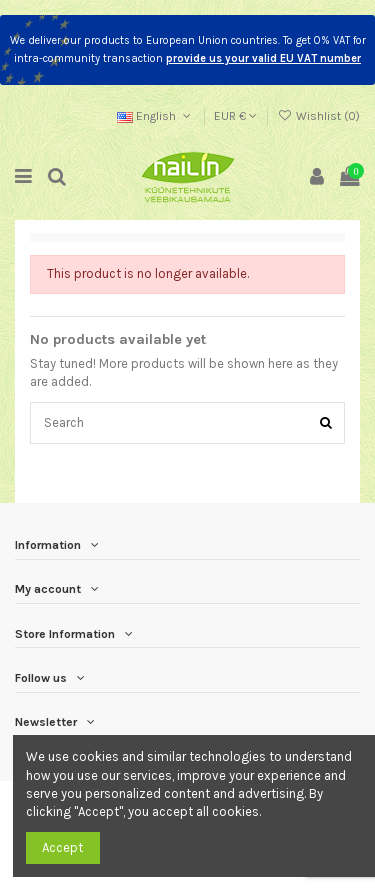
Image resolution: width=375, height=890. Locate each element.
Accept (62, 847)
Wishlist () (318, 116)
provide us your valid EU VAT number (263, 58)
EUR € (235, 116)
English (156, 116)
